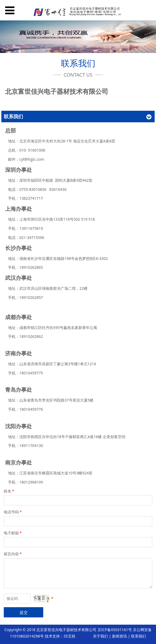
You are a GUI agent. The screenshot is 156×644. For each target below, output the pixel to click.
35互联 (70, 636)
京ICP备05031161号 (115, 630)
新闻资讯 (119, 636)
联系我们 (139, 636)
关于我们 (100, 636)
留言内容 (13, 554)
